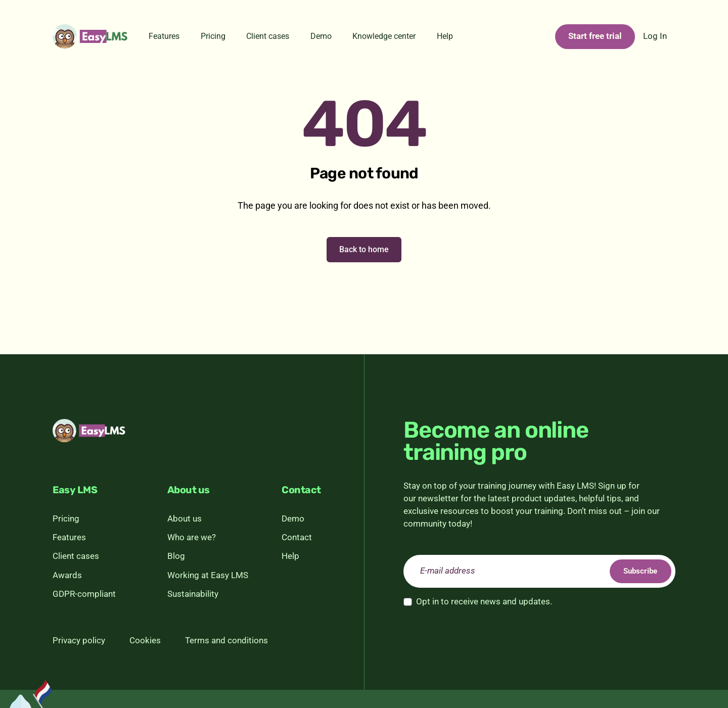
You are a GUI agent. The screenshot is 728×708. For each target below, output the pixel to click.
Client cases (268, 36)
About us (185, 519)
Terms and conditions (226, 641)
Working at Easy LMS (208, 575)
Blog (176, 556)
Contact (297, 537)
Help (445, 36)
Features (164, 36)
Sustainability (193, 594)
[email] (539, 571)
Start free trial (595, 36)
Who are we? (192, 537)
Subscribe (634, 571)
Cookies (145, 641)
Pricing (213, 36)
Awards (67, 575)
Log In (655, 36)
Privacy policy (79, 641)
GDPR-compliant (84, 594)
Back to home (364, 249)
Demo (321, 36)
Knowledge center (384, 36)
